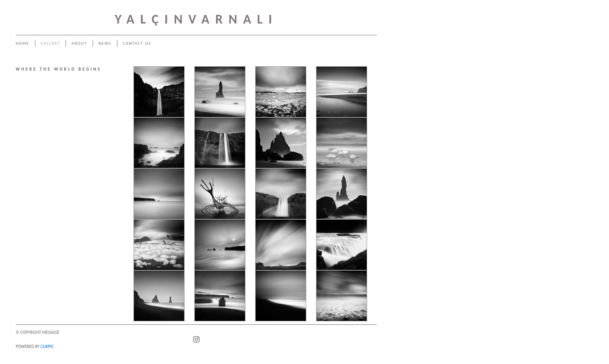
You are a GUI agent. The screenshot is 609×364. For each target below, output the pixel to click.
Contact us (137, 43)
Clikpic (47, 346)
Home (23, 43)
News (105, 43)
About (79, 43)
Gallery (51, 43)
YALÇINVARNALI (196, 19)
